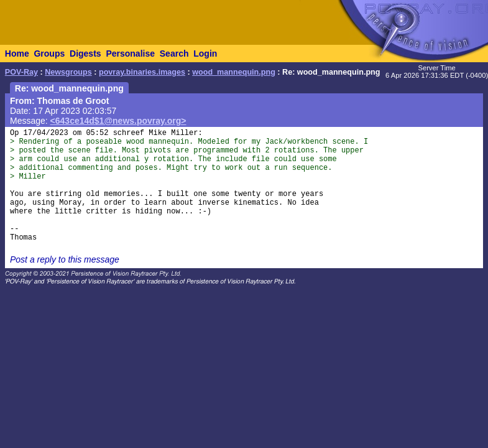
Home (17, 54)
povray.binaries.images (142, 72)
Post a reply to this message (65, 259)
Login (205, 54)
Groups (49, 54)
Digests (85, 54)
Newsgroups (68, 72)
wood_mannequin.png (234, 72)
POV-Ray (21, 72)
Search (174, 54)
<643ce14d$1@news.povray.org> (118, 121)
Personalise (130, 54)
